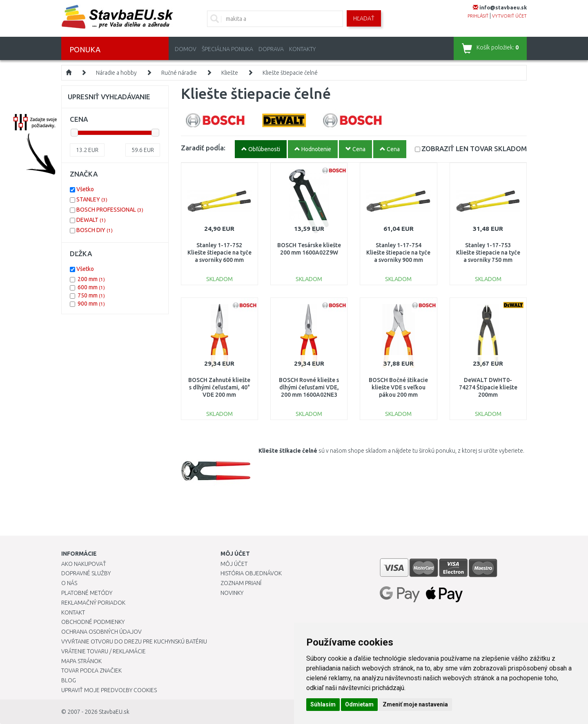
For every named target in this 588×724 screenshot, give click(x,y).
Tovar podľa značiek (91, 670)
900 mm (91, 304)
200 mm (91, 279)
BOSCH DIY (95, 230)
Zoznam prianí (241, 583)
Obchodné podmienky (93, 622)
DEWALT (91, 220)
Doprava (271, 49)
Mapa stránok (81, 661)
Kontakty (302, 49)
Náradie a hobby (116, 73)
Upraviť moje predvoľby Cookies (109, 690)
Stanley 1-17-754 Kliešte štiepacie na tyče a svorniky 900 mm (398, 253)
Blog (69, 680)
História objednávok (251, 573)
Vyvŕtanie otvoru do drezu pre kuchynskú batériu (134, 641)
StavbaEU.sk (114, 712)
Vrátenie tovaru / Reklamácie (104, 651)
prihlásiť (478, 16)
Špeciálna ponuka (227, 49)
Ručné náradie (179, 73)
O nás (69, 583)
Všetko (85, 189)
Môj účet (234, 564)
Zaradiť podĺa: (203, 148)
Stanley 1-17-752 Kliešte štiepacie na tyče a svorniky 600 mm (219, 253)
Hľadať (364, 18)
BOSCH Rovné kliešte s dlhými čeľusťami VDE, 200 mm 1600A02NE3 (309, 387)
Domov (186, 49)
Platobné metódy (87, 593)
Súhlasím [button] (323, 704)
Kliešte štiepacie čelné (290, 73)
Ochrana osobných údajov (101, 632)
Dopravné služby (86, 573)
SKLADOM (474, 149)
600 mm (91, 287)
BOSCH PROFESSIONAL (110, 210)
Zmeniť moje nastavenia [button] (415, 704)
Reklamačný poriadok (93, 603)
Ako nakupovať (84, 564)
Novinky (232, 593)
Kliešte (230, 73)
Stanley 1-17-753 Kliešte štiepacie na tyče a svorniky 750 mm (488, 253)
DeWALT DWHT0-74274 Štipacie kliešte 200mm (488, 387)
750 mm (91, 295)
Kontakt (73, 612)
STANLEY (92, 199)
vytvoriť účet (509, 16)
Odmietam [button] (359, 704)
